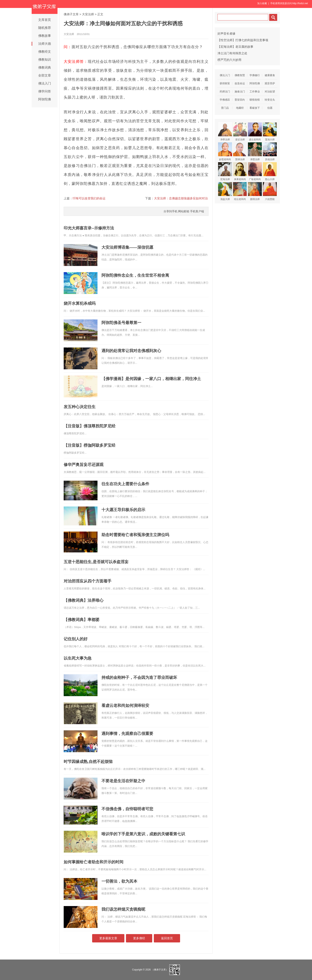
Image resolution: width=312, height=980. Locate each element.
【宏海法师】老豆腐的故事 (235, 47)
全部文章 (45, 75)
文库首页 (45, 20)
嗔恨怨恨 (255, 100)
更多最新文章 (108, 938)
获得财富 (225, 83)
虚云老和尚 (255, 132)
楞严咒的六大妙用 (229, 60)
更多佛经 (139, 938)
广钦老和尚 (255, 171)
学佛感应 (225, 100)
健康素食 (270, 75)
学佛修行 (255, 75)
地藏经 (240, 108)
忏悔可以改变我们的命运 (89, 198)
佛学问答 (45, 91)
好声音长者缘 (226, 33)
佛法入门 (45, 83)
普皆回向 (240, 100)
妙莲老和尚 (225, 152)
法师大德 (45, 44)
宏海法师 (225, 171)
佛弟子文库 (71, 14)
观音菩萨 (270, 83)
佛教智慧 (240, 75)
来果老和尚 (240, 171)
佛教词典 (45, 67)
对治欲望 (270, 92)
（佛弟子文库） (160, 970)
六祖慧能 (270, 191)
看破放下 (255, 108)
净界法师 (225, 132)
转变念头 (270, 100)
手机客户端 (197, 211)
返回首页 (167, 938)
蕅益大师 (225, 191)
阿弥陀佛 (45, 99)
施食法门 (240, 92)
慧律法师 (240, 152)
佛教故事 (45, 36)
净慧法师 (255, 152)
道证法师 (240, 132)
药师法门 (225, 92)
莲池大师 (270, 132)
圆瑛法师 (255, 191)
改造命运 (240, 83)
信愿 (270, 108)
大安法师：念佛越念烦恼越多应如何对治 (181, 198)
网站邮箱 (184, 211)
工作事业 (255, 92)
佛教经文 (45, 52)
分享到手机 (171, 211)
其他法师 (270, 152)
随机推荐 (45, 28)
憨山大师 (270, 171)
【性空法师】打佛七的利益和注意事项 (243, 40)
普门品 (225, 108)
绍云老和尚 (240, 191)
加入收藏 (262, 3)
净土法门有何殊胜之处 (232, 53)
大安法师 (88, 14)
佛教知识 (45, 60)
